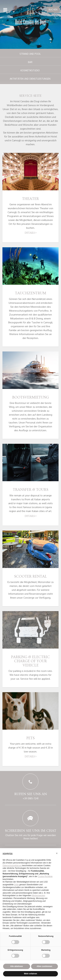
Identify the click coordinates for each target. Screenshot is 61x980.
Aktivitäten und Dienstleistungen (30, 79)
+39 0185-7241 (31, 798)
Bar (30, 62)
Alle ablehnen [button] (17, 966)
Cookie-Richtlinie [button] (45, 876)
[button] (57, 853)
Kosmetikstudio (30, 70)
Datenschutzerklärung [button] (12, 866)
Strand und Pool (30, 54)
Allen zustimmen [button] (44, 966)
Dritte (17, 885)
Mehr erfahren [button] (30, 974)
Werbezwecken (38, 896)
